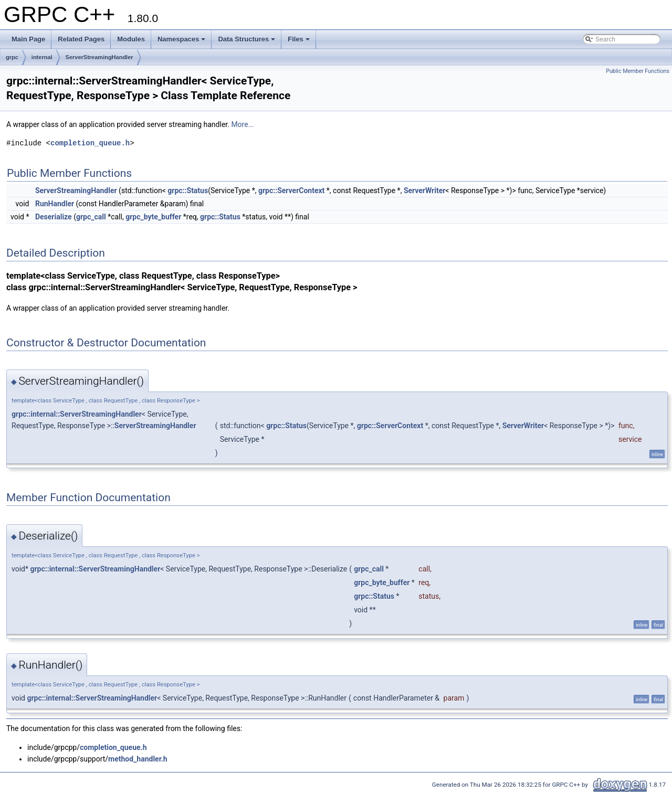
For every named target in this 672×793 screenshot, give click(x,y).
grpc (12, 57)
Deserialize (54, 217)
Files (299, 39)
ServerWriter (424, 191)
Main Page (28, 39)
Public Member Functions (638, 71)
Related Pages (81, 39)
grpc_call (91, 217)
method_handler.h (138, 759)
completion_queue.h (90, 143)
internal (42, 57)
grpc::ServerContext (291, 191)
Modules (131, 39)
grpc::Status (188, 191)
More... (242, 124)
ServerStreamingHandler (99, 57)
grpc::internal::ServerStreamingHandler (77, 414)
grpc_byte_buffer (153, 217)
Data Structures (246, 39)
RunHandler (55, 204)
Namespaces (182, 39)
